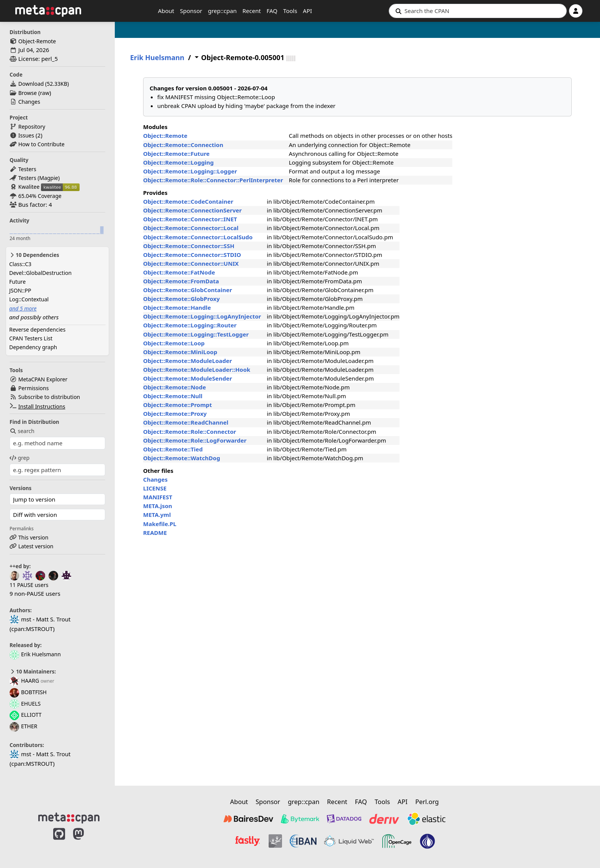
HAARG (24, 681)
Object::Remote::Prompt (178, 405)
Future (17, 282)
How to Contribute (42, 144)
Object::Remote (165, 136)
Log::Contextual (29, 299)
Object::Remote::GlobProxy (181, 299)
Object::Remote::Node (174, 387)
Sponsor (191, 11)
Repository (32, 127)
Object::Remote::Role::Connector (190, 432)
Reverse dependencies (37, 329)
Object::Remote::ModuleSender (187, 378)
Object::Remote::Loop (174, 343)
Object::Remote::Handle (177, 307)
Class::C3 (20, 264)
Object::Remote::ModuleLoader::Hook (197, 369)
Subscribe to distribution (49, 397)
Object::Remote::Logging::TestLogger (196, 334)
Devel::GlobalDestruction (40, 273)
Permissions (34, 388)
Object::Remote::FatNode (179, 272)
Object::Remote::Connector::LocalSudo (198, 237)
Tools (290, 11)
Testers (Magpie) (39, 178)
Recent (251, 11)
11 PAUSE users (29, 585)
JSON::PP (20, 290)
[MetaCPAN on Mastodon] (86, 842)
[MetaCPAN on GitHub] (59, 842)
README (155, 533)
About (166, 11)
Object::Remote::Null (173, 396)
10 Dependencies (34, 255)
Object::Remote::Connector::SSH (189, 246)
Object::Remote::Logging (179, 162)
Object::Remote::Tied (173, 449)
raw (45, 93)
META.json (158, 506)
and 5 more (23, 308)
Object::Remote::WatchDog (182, 458)
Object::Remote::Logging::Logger (190, 171)
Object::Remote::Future (176, 154)
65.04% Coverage (40, 196)
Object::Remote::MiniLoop (180, 352)
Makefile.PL (160, 524)
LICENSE (155, 488)
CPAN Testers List (31, 338)
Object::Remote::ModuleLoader (187, 361)
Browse (28, 93)
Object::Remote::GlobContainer (187, 290)
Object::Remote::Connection (183, 145)
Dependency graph (33, 347)
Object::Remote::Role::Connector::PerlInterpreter (213, 180)
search (22, 431)
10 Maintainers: (33, 672)
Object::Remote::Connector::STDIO (192, 255)
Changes (29, 102)
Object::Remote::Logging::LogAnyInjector (202, 316)
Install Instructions (42, 406)
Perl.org (427, 802)
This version (33, 537)
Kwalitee (29, 187)
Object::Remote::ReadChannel (186, 422)
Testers (27, 169)
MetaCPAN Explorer (43, 379)
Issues (26, 135)
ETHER (23, 726)
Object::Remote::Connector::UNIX (191, 263)
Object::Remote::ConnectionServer (192, 210)
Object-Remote (37, 41)
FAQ (272, 11)
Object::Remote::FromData (181, 281)
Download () (44, 84)
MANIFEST (158, 497)
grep (20, 458)
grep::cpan (222, 11)
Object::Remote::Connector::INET (190, 219)
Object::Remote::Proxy (175, 414)
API (308, 11)
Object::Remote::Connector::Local (191, 228)
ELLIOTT (26, 715)
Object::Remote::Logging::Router (190, 325)
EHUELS (25, 704)
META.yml (157, 515)
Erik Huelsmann (35, 654)
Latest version (36, 546)
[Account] (576, 11)
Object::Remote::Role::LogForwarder (195, 440)
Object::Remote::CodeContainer (188, 201)
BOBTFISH (28, 692)
